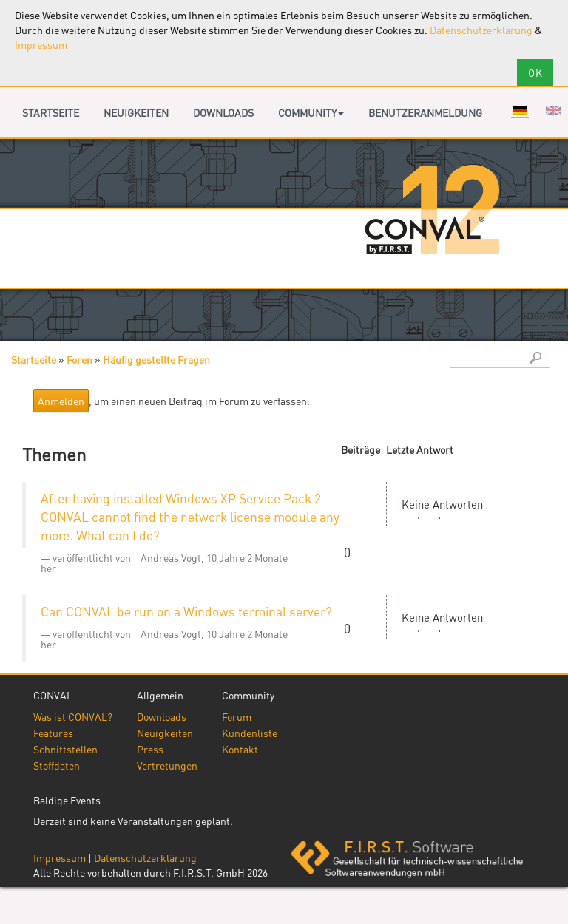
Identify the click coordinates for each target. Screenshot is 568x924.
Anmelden (61, 401)
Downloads (223, 112)
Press (150, 749)
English (553, 110)
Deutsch (520, 110)
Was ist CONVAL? (73, 716)
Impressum (41, 44)
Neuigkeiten (136, 112)
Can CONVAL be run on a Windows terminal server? (186, 611)
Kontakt (240, 749)
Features (53, 733)
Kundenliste (250, 733)
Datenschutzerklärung (481, 30)
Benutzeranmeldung (425, 112)
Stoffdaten (57, 765)
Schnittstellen (65, 749)
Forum (237, 716)
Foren (80, 359)
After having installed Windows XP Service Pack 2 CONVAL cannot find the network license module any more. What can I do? (190, 517)
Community (311, 112)
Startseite (51, 112)
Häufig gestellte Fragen (156, 359)
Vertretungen (167, 765)
